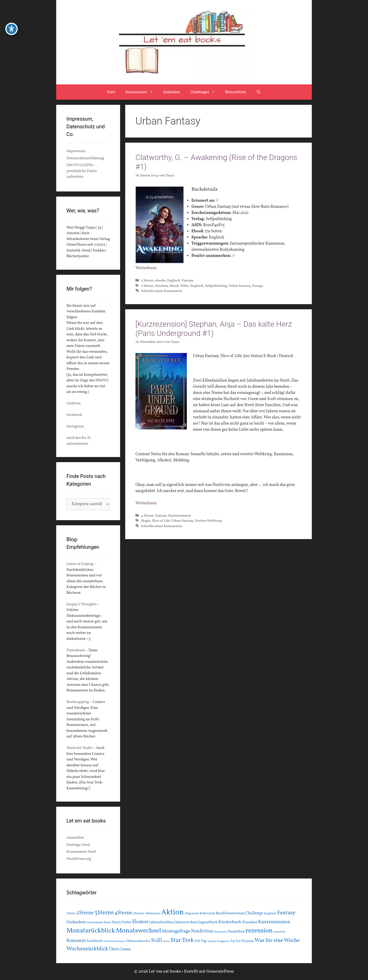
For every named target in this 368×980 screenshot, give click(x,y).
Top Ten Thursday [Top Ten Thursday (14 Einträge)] (242, 941)
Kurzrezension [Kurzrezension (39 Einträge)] (274, 922)
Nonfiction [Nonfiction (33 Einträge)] (202, 931)
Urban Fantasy (240, 286)
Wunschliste (235, 92)
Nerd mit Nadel (79, 748)
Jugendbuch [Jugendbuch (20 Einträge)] (208, 922)
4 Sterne (147, 516)
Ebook (174, 286)
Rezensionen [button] (142, 92)
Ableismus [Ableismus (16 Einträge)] (153, 914)
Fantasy (188, 281)
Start (111, 92)
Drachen (161, 286)
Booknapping (78, 702)
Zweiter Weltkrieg (208, 521)
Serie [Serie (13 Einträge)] (166, 941)
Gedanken (172, 92)
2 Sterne (147, 281)
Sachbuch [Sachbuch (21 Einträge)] (95, 941)
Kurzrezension (179, 516)
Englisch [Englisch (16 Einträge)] (270, 914)
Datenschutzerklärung (85, 158)
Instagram (75, 426)
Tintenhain (76, 650)
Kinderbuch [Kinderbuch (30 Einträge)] (230, 922)
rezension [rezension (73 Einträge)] (259, 931)
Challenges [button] (205, 92)
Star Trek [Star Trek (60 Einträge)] (182, 940)
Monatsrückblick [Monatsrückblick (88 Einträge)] (91, 931)
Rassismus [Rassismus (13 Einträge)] (221, 932)
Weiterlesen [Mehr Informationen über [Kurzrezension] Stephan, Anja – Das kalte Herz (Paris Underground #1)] (146, 503)
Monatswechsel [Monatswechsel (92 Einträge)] (138, 931)
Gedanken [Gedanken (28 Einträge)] (76, 922)
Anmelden (75, 838)
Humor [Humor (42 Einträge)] (140, 922)
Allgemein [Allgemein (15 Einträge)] (192, 913)
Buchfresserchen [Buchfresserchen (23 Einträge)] (230, 913)
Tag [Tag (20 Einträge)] (204, 941)
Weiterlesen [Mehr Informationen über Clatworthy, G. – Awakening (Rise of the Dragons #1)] (146, 268)
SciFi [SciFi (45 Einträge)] (157, 941)
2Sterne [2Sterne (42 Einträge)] (85, 913)
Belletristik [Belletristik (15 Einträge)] (207, 913)
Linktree (74, 403)
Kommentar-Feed (81, 852)
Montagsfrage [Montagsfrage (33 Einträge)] (176, 931)
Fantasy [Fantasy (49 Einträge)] (286, 913)
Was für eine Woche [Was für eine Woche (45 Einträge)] (277, 941)
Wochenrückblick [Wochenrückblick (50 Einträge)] (87, 949)
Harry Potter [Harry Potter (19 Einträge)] (122, 922)
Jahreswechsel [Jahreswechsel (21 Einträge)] (186, 922)
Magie (146, 521)
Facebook (74, 415)
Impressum (76, 151)
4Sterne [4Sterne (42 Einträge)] (123, 913)
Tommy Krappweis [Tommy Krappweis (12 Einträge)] (218, 941)
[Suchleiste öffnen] (258, 92)
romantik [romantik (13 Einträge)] (279, 932)
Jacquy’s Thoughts (82, 604)
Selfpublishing (216, 286)
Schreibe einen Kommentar (162, 291)
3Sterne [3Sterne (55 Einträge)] (104, 913)
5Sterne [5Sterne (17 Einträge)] (139, 913)
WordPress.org (79, 859)
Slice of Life (161, 521)
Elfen (185, 286)
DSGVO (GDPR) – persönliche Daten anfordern (82, 171)
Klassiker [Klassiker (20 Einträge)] (250, 922)
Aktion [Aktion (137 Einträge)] (172, 912)
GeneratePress (220, 971)
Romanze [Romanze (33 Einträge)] (76, 941)
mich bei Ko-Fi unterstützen (79, 441)
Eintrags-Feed (78, 845)
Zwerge (258, 286)
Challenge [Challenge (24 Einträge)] (254, 913)
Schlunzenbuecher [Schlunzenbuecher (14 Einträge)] (138, 941)
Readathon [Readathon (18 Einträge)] (236, 932)
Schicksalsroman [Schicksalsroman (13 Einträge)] (114, 941)
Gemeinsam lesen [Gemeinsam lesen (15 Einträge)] (99, 922)
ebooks (160, 281)
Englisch (174, 281)
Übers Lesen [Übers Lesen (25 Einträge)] (120, 949)
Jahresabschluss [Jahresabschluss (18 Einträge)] (162, 922)
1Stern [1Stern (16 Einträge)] (71, 914)
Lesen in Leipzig (80, 564)
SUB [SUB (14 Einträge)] (197, 941)
